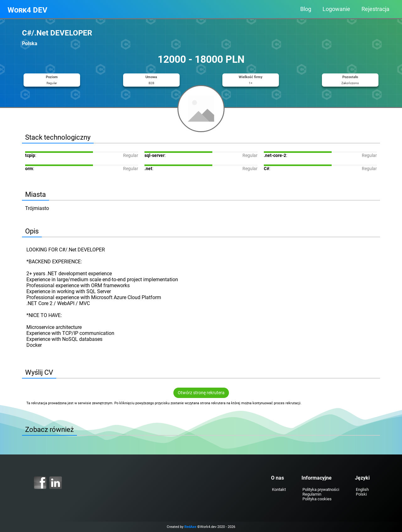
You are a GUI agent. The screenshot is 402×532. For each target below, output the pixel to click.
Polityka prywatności (321, 489)
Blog (306, 9)
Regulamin (312, 494)
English (362, 489)
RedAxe (190, 527)
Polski (361, 494)
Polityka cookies (317, 499)
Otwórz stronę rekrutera (201, 393)
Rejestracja (375, 9)
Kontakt (279, 489)
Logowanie (336, 9)
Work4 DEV (27, 10)
